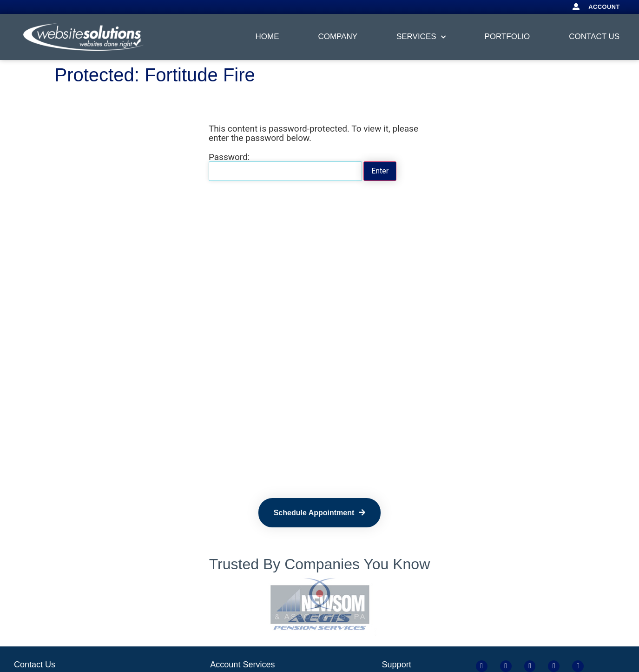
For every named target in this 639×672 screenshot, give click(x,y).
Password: (285, 167)
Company (338, 37)
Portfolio (507, 37)
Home (267, 37)
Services (421, 37)
